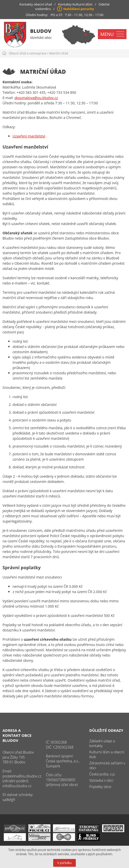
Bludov (41, 31)
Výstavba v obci (101, 780)
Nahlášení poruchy (79, 9)
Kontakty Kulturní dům (75, 4)
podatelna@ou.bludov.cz (22, 776)
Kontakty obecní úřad (36, 4)
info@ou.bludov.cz (17, 786)
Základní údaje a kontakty (102, 743)
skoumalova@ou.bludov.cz (36, 98)
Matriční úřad (59, 53)
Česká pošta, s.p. (102, 774)
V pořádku (64, 863)
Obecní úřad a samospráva (28, 53)
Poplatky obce (100, 787)
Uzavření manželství (29, 136)
